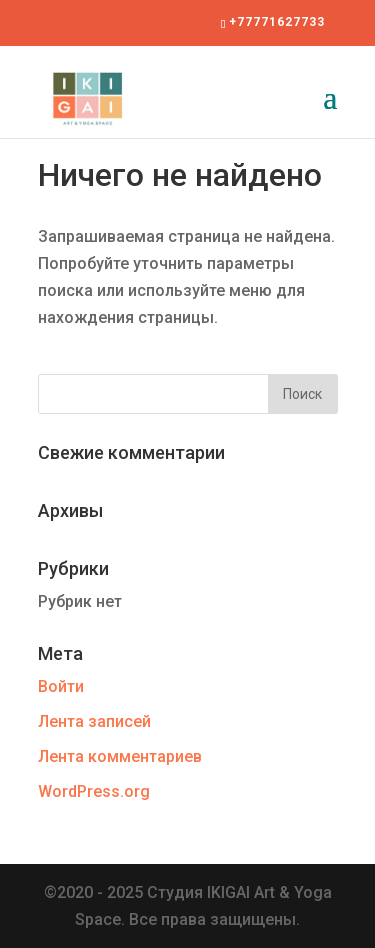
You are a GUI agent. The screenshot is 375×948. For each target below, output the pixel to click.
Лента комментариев (120, 756)
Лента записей (94, 721)
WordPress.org (94, 791)
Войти (61, 686)
